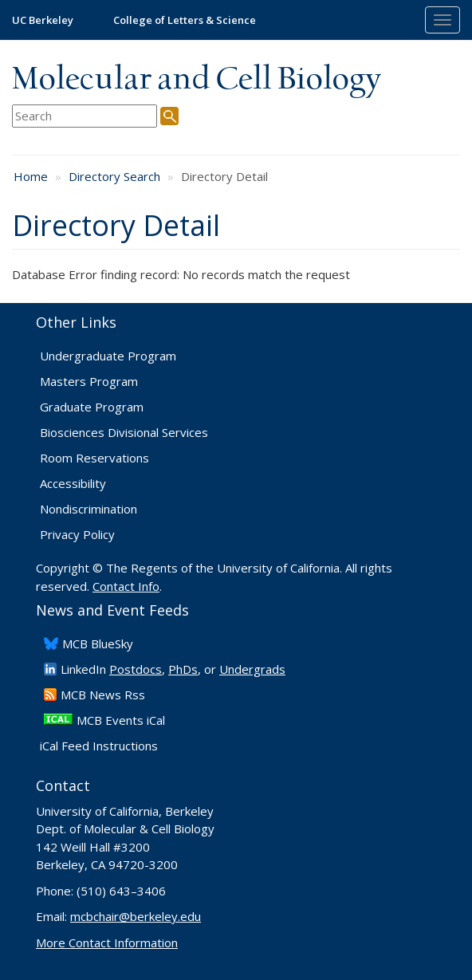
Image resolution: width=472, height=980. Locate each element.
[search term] (85, 116)
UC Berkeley (43, 20)
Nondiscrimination (88, 509)
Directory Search (114, 176)
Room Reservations (94, 458)
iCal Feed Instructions (99, 746)
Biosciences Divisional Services (124, 432)
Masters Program (89, 381)
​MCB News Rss (103, 695)
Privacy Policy (77, 534)
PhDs (183, 669)
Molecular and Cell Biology (197, 80)
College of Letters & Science (185, 20)
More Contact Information (107, 943)
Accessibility (73, 483)
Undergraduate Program (108, 356)
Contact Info (126, 586)
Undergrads (252, 669)
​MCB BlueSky (98, 643)
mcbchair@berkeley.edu (136, 916)
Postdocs (136, 669)
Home (31, 176)
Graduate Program (92, 407)
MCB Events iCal (121, 720)
